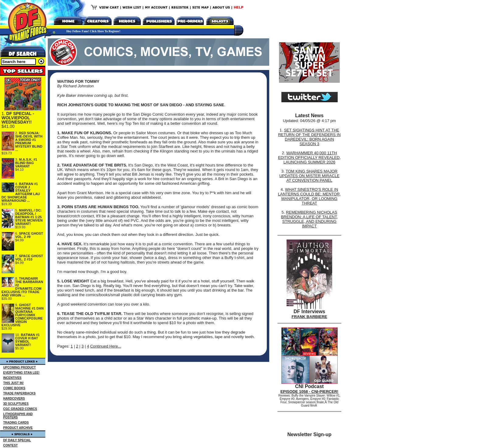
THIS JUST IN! (14, 383)
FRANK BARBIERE (310, 317)
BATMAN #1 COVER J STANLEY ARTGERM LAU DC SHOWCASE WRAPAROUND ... (21, 192)
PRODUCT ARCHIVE (18, 428)
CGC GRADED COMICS (20, 409)
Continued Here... (106, 346)
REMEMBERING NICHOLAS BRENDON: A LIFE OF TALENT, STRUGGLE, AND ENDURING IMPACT (310, 219)
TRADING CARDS (16, 423)
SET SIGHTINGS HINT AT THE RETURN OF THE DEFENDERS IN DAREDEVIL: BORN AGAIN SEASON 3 (309, 137)
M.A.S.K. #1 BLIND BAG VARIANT (26, 163)
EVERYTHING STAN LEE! (21, 373)
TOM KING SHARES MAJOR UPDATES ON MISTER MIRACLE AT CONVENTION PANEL (309, 176)
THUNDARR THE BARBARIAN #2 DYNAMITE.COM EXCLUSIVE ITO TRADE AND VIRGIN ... (22, 287)
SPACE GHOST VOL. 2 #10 (29, 258)
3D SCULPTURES (16, 404)
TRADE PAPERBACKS (20, 393)
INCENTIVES (12, 378)
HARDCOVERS (14, 399)
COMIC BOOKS (14, 388)
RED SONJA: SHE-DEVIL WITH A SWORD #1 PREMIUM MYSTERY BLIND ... (29, 141)
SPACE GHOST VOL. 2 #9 (29, 235)
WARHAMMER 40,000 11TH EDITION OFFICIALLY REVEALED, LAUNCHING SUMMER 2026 (309, 157)
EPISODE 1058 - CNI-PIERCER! (310, 392)
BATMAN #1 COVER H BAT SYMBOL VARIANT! (28, 340)
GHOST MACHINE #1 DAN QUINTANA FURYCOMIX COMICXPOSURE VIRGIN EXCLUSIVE (23, 315)
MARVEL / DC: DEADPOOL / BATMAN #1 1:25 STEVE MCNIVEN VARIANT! (29, 217)
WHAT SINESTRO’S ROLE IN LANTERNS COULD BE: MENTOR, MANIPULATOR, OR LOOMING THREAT (309, 196)
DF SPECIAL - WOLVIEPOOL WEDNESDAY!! (18, 118)
